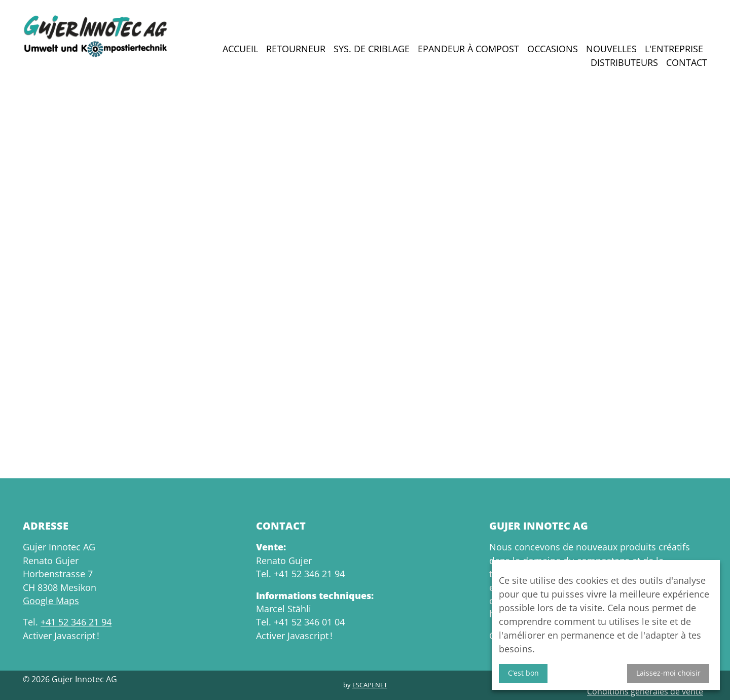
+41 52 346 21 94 (76, 622)
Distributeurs (624, 62)
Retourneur (296, 48)
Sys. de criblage (372, 48)
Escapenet (370, 685)
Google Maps (51, 601)
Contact (687, 62)
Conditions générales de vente (645, 691)
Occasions (553, 48)
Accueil (240, 48)
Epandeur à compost (468, 48)
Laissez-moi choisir (668, 673)
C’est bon (523, 673)
